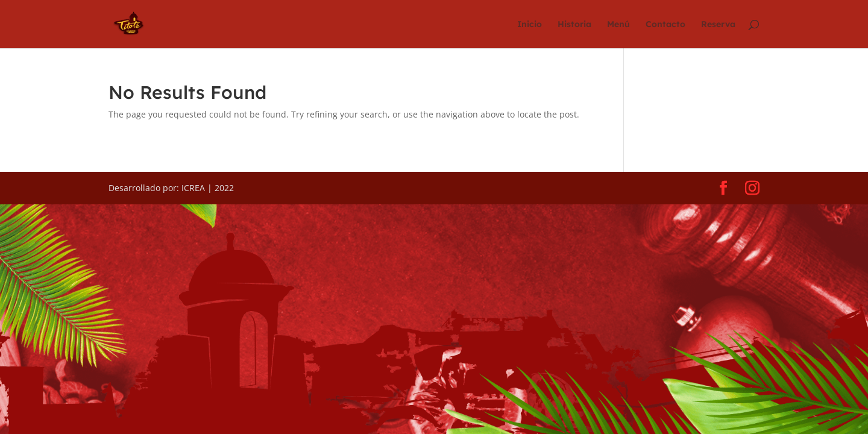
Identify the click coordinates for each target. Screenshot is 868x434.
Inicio (530, 25)
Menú (618, 25)
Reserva (718, 25)
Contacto (665, 25)
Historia (574, 25)
